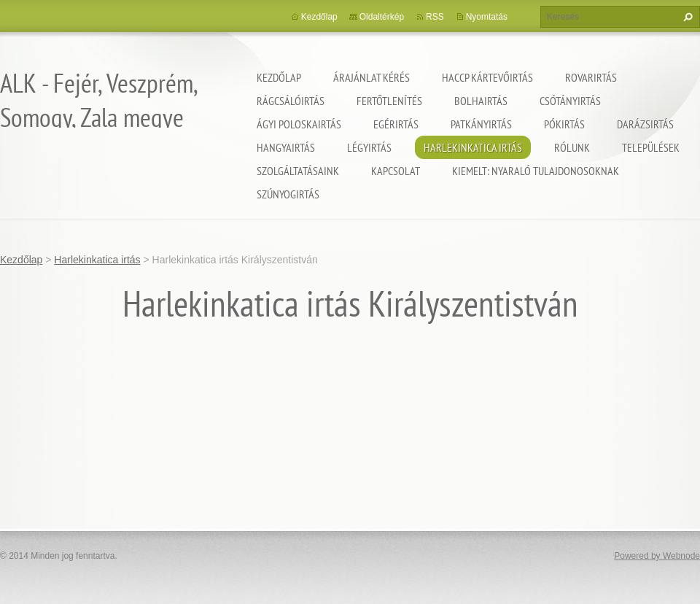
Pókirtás (564, 124)
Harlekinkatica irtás (473, 147)
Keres (686, 17)
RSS (435, 17)
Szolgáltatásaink (298, 171)
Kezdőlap (279, 77)
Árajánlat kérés (372, 77)
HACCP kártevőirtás (487, 77)
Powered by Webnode (657, 556)
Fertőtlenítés (389, 101)
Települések (651, 147)
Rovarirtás (591, 77)
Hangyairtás (286, 147)
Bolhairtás (481, 101)
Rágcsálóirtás (291, 101)
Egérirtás (396, 124)
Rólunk (572, 147)
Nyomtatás (487, 17)
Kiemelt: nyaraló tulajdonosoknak (536, 171)
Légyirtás (369, 147)
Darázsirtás (645, 124)
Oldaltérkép (382, 17)
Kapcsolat (396, 171)
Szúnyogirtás (288, 194)
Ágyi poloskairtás (299, 124)
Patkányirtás (481, 124)
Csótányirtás (570, 101)
